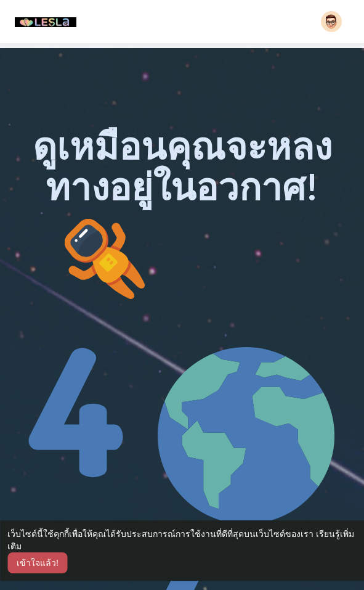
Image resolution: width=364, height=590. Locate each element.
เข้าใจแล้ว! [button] (38, 563)
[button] (331, 22)
